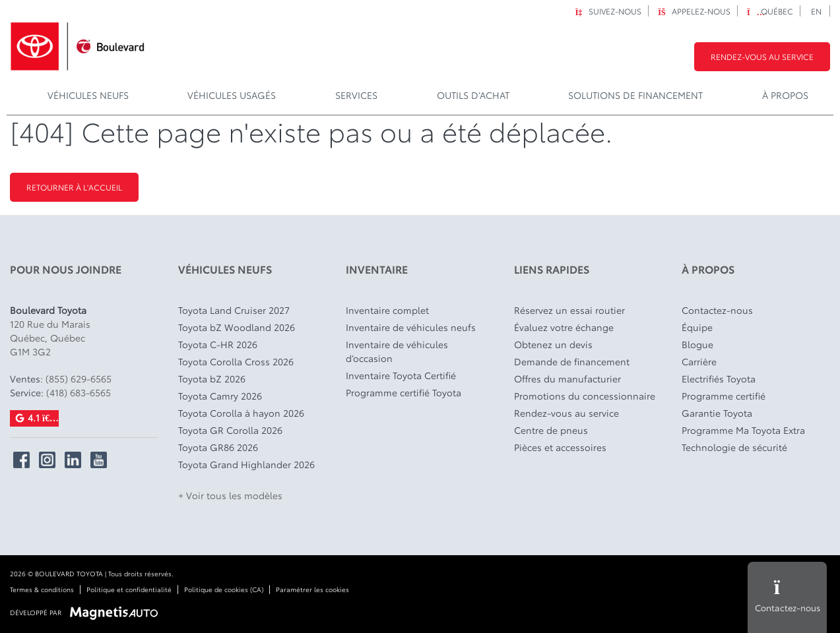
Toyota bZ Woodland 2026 (237, 327)
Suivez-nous (608, 11)
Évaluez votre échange (564, 327)
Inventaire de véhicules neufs (411, 327)
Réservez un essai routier (569, 310)
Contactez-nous (717, 310)
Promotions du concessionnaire (585, 396)
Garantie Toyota (717, 413)
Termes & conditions (42, 589)
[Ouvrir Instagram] (47, 460)
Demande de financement (572, 361)
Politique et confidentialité (129, 589)
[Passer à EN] (817, 11)
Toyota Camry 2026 (220, 396)
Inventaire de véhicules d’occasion (397, 351)
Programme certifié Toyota (404, 392)
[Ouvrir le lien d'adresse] (50, 338)
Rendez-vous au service (762, 56)
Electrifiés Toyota (719, 378)
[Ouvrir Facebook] (21, 460)
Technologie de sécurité (734, 447)
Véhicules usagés (232, 95)
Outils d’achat (473, 95)
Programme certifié (724, 396)
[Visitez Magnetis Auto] (117, 612)
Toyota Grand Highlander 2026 (246, 464)
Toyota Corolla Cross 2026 (236, 361)
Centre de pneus (551, 430)
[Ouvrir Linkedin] (73, 460)
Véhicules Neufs (88, 95)
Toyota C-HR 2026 (218, 344)
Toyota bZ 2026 (212, 378)
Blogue (697, 344)
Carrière (699, 361)
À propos (785, 95)
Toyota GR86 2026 (218, 447)
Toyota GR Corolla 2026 (230, 430)
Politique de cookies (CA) (224, 589)
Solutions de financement (635, 95)
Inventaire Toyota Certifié (401, 375)
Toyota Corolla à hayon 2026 (241, 413)
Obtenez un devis (553, 344)
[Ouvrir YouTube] (99, 460)
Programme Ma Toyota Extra (743, 430)
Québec (770, 11)
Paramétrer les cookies (312, 589)
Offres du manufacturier (567, 378)
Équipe (697, 327)
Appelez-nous (694, 11)
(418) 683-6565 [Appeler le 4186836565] (79, 392)
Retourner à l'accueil (74, 187)
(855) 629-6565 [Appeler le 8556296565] (79, 378)
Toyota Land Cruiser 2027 (234, 310)
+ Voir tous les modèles (230, 495)
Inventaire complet (387, 310)
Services (356, 95)
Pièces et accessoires (560, 447)
